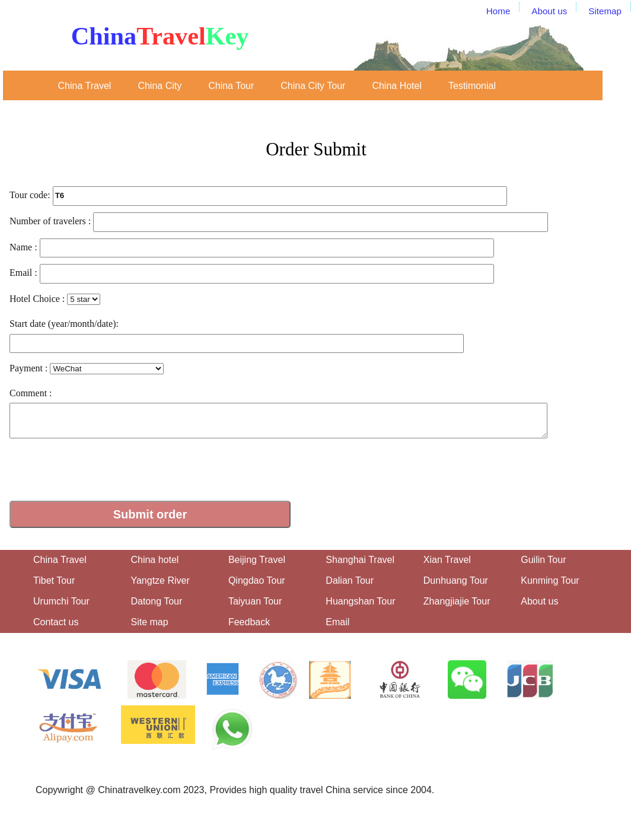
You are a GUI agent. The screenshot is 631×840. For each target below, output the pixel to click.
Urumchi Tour (61, 601)
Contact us (56, 622)
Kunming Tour (550, 580)
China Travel (85, 86)
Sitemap (605, 11)
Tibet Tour (54, 580)
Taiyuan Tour (255, 601)
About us (539, 601)
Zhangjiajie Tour (457, 601)
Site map (149, 622)
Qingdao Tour (257, 580)
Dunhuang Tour (456, 580)
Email (337, 622)
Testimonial (472, 86)
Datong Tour (156, 601)
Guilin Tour (543, 560)
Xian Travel (447, 560)
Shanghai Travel (360, 560)
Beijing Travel (257, 560)
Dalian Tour (350, 580)
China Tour (231, 86)
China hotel (154, 560)
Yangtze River (160, 580)
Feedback (249, 622)
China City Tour (313, 86)
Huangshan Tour (360, 601)
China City (160, 86)
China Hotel (397, 86)
